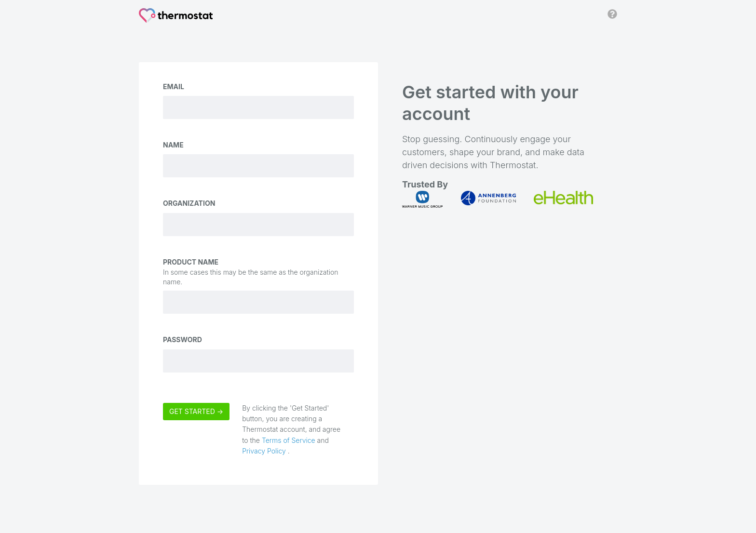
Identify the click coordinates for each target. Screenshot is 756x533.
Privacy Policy (265, 451)
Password (182, 340)
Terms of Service (289, 440)
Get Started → (196, 411)
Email (174, 87)
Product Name (191, 262)
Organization (189, 203)
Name (173, 145)
